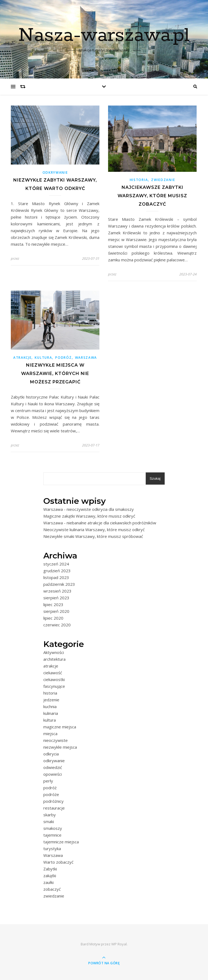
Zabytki (50, 869)
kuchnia (50, 706)
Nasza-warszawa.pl (104, 36)
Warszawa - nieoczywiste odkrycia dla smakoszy (89, 509)
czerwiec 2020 (57, 625)
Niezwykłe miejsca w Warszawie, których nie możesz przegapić (55, 374)
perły (48, 781)
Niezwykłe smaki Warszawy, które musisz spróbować (93, 536)
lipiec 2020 (53, 618)
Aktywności (54, 652)
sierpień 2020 (56, 611)
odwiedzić (53, 767)
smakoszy (53, 828)
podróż (63, 358)
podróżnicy (53, 801)
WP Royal (119, 944)
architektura (54, 659)
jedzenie (51, 700)
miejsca (50, 734)
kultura (43, 358)
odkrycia (51, 754)
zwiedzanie (163, 180)
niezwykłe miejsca (60, 747)
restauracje (54, 808)
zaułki (48, 882)
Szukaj (155, 479)
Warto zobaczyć (58, 862)
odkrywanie (55, 172)
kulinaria (51, 713)
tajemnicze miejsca (61, 842)
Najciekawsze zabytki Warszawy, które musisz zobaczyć (152, 196)
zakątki (50, 876)
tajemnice (52, 835)
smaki (49, 821)
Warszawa (86, 358)
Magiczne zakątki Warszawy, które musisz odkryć (89, 516)
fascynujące (54, 686)
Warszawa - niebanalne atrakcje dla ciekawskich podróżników (100, 523)
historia (139, 180)
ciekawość (53, 673)
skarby (50, 815)
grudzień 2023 (57, 571)
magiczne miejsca (60, 727)
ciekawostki (54, 679)
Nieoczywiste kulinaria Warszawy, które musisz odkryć (94, 530)
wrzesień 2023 (57, 591)
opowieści (53, 774)
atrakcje (22, 358)
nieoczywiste (56, 740)
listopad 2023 (56, 577)
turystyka (52, 849)
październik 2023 (59, 584)
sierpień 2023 (56, 598)
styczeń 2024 (56, 564)
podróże (51, 794)
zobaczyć (52, 889)
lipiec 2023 (53, 604)
